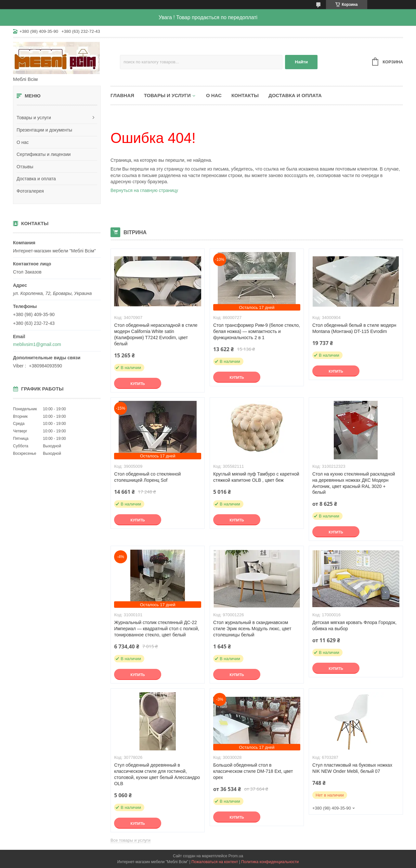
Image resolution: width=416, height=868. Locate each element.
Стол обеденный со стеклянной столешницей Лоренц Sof (147, 477)
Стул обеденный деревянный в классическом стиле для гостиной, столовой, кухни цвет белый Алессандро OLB (157, 774)
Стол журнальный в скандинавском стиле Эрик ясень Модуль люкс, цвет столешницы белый (252, 629)
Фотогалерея (30, 191)
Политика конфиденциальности (270, 862)
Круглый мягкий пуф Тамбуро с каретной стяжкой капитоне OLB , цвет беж (256, 477)
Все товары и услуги (130, 840)
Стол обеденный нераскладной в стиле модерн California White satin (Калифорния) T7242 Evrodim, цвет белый (156, 334)
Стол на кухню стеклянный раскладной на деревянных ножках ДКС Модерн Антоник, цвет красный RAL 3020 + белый (354, 483)
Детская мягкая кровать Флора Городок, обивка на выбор (354, 625)
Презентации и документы (44, 130)
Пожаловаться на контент (215, 862)
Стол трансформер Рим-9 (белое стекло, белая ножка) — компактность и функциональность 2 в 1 (257, 331)
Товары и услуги (34, 118)
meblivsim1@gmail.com (37, 344)
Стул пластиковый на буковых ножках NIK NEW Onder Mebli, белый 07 (352, 768)
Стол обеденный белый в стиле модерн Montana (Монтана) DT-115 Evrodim (354, 328)
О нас (23, 142)
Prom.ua (236, 856)
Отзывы (25, 167)
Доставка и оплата (36, 179)
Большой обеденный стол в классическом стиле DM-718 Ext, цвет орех (253, 771)
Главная (122, 95)
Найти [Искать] (301, 62)
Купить (137, 384)
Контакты (245, 95)
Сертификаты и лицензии (44, 154)
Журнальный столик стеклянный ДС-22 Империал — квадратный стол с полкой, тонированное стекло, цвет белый (157, 629)
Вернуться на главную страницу (144, 190)
